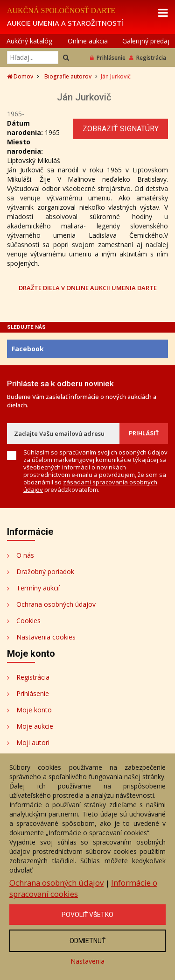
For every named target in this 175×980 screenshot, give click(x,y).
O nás (25, 555)
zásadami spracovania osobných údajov (90, 486)
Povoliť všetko (87, 915)
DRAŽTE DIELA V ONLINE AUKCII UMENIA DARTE (88, 288)
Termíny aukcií (38, 588)
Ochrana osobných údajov (56, 604)
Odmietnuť (87, 941)
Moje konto (34, 710)
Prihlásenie (108, 58)
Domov (20, 76)
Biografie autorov (68, 76)
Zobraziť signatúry (121, 129)
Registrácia (148, 58)
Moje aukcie (35, 726)
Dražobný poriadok (45, 572)
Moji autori (33, 742)
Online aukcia (88, 41)
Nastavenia (87, 961)
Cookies (28, 621)
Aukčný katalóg (29, 41)
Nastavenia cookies (46, 637)
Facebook (28, 349)
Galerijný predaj (146, 41)
